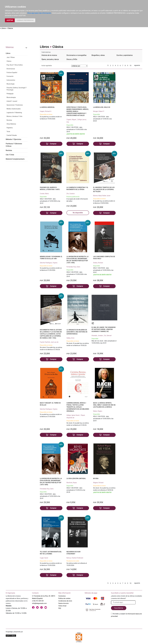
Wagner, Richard (98, 483)
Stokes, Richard (98, 263)
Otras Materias (11, 124)
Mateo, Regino (98, 411)
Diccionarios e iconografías (77, 55)
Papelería (10, 128)
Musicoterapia (11, 97)
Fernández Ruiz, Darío (73, 267)
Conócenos (62, 596)
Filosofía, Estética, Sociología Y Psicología (16, 89)
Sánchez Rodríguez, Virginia (49, 263)
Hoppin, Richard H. (46, 111)
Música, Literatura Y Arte (14, 116)
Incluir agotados (47, 66)
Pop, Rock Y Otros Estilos (15, 65)
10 (131, 66)
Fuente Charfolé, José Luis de (49, 342)
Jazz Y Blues (11, 57)
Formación (10, 76)
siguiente (137, 65)
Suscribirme (119, 608)
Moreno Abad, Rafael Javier (102, 196)
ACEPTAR (10, 20)
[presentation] (127, 622)
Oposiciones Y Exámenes (15, 105)
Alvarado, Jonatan (97, 336)
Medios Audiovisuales (14, 109)
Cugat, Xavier (44, 558)
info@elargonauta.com (39, 603)
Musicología (10, 84)
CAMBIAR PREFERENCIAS (25, 20)
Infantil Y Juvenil (12, 101)
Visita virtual (62, 606)
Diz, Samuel (108, 336)
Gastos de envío (64, 603)
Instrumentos (11, 80)
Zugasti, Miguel (71, 120)
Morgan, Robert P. (99, 111)
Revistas (9, 120)
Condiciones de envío (65, 601)
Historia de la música (49, 55)
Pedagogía (10, 94)
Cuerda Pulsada (12, 135)
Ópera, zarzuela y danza (50, 59)
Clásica (10, 28)
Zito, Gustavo (71, 194)
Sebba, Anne (70, 338)
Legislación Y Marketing (14, 113)
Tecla (8, 132)
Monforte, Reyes (72, 483)
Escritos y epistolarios (125, 55)
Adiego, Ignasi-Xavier (73, 415)
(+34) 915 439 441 (38, 601)
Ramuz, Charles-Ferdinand (75, 558)
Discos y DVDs (72, 59)
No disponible (78, 213)
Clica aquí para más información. (39, 13)
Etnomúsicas (11, 69)
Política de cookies (64, 598)
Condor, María (44, 194)
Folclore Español (12, 73)
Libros (3, 28)
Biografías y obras (98, 55)
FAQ (60, 608)
